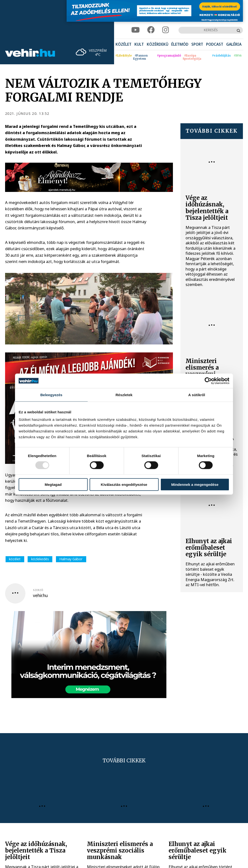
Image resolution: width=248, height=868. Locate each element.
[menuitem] (124, 45)
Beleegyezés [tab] (51, 395)
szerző (38, 590)
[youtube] (136, 30)
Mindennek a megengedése (195, 485)
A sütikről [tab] (197, 395)
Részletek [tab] (124, 395)
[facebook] (151, 30)
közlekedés (40, 559)
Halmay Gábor (71, 559)
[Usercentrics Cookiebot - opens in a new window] (208, 381)
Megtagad (53, 485)
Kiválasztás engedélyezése (124, 485)
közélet (15, 559)
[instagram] (166, 30)
